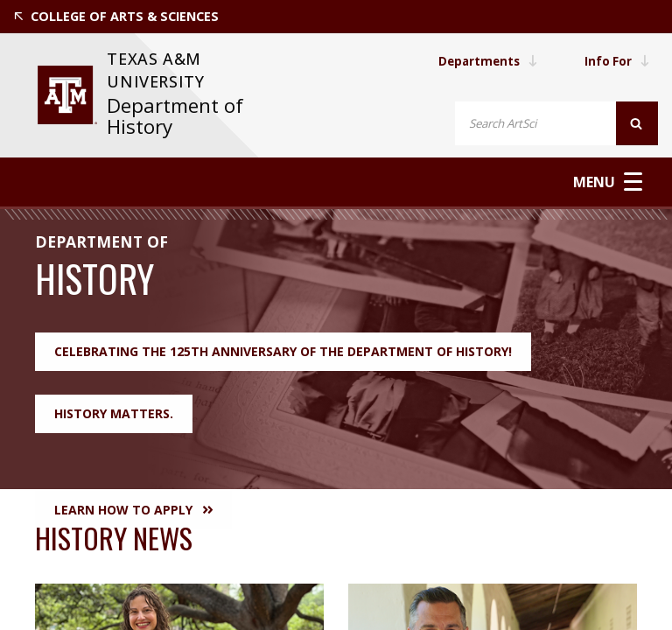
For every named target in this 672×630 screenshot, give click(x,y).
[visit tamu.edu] (67, 95)
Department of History (175, 116)
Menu (609, 182)
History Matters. (114, 413)
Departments (484, 61)
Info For (616, 61)
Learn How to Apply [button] (133, 509)
